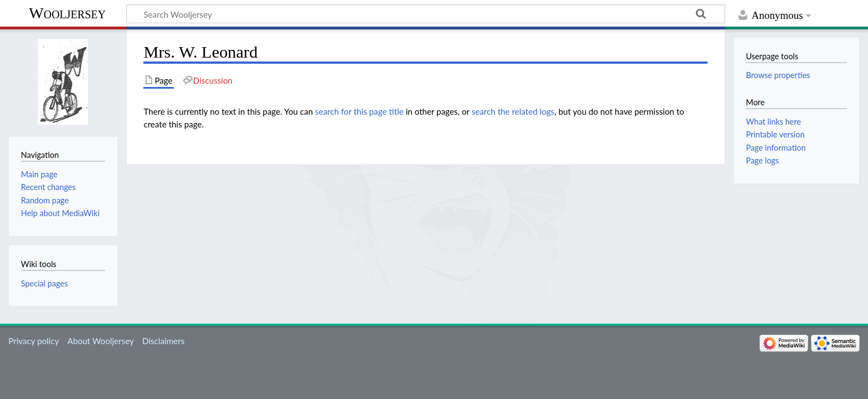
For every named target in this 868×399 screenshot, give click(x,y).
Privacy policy (33, 341)
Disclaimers (163, 341)
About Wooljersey (101, 341)
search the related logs (513, 111)
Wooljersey (67, 13)
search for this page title (359, 111)
